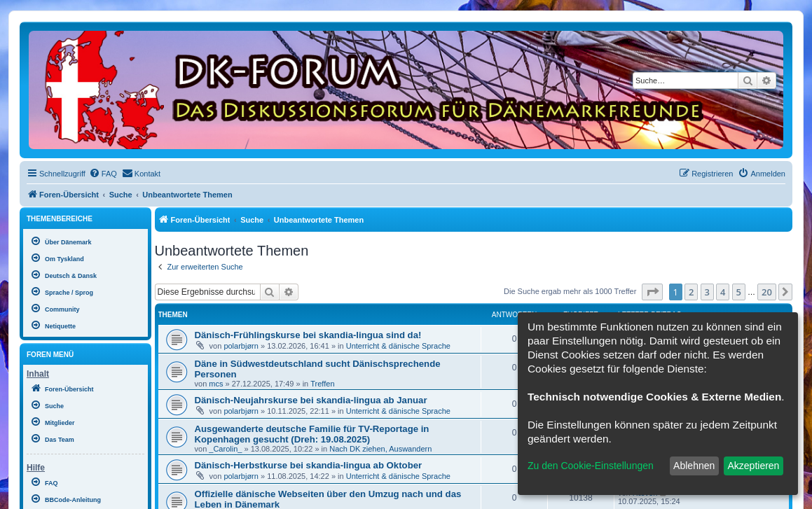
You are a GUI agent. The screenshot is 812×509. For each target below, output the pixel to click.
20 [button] (767, 292)
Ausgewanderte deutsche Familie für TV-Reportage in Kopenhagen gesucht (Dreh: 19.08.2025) (312, 434)
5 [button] (739, 292)
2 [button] (691, 292)
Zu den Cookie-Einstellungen (591, 466)
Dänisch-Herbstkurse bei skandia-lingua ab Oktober (309, 465)
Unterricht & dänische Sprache (398, 346)
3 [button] (707, 292)
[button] (652, 292)
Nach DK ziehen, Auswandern (380, 449)
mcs (216, 384)
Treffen (322, 384)
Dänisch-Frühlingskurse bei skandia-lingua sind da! (308, 335)
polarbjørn (241, 346)
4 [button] (723, 292)
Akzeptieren (753, 466)
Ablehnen (694, 466)
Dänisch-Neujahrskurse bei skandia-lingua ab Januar (311, 400)
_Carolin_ (225, 449)
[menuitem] (103, 174)
